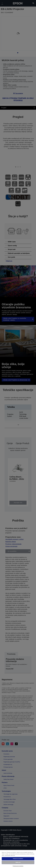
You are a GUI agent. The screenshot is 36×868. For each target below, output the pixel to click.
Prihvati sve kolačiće (18, 859)
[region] (18, 859)
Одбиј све (18, 862)
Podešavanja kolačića (18, 866)
